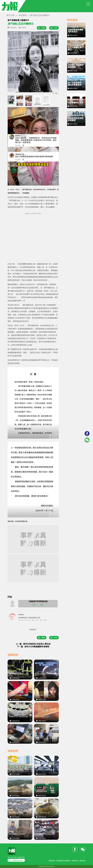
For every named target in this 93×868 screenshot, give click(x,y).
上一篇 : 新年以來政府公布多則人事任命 (33, 644)
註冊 (34, 605)
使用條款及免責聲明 (63, 861)
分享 (56, 28)
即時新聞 (23, 15)
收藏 (43, 28)
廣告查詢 (82, 861)
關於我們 (52, 861)
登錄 (42, 605)
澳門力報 (10, 15)
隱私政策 (75, 861)
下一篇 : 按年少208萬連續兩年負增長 (33, 647)
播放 (40, 787)
